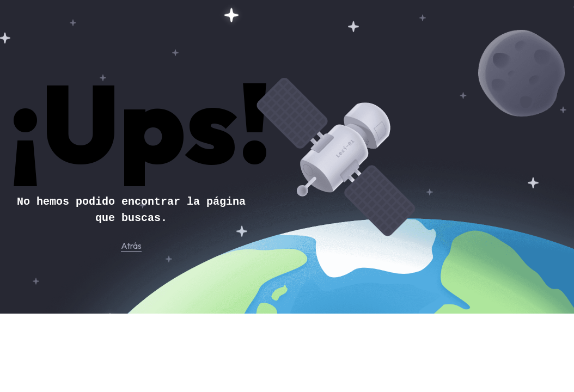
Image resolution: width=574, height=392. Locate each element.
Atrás (131, 246)
